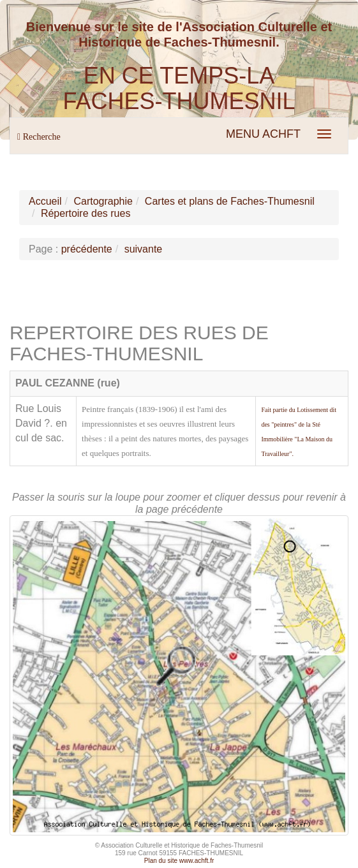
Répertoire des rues (86, 213)
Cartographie (103, 201)
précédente (87, 249)
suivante (144, 249)
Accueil (45, 201)
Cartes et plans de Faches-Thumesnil (230, 201)
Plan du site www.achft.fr (179, 861)
